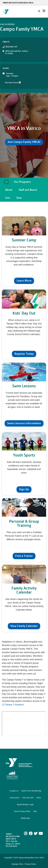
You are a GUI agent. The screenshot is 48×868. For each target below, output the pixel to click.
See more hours (13, 83)
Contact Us (14, 791)
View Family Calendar (24, 626)
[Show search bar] (39, 11)
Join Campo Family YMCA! (24, 142)
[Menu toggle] (44, 11)
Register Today (24, 354)
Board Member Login (25, 804)
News (39, 798)
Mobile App (25, 818)
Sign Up (24, 489)
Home (6, 182)
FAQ (35, 811)
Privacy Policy (30, 864)
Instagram (27, 834)
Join (8, 198)
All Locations (8, 24)
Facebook (31, 834)
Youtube (40, 834)
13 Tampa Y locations (13, 705)
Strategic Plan (17, 864)
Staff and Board (28, 190)
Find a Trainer (24, 556)
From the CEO (28, 798)
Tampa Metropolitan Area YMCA (18, 3)
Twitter (36, 834)
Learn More (24, 281)
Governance (15, 798)
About (9, 190)
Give (19, 198)
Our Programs (22, 182)
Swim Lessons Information (24, 423)
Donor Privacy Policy (22, 811)
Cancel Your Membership (31, 791)
